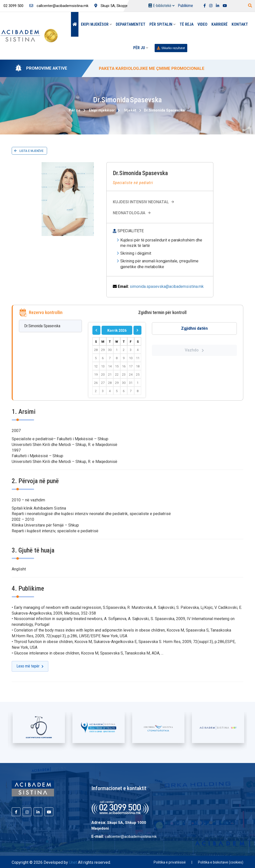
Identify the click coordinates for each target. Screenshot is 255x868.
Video (202, 24)
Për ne (75, 110)
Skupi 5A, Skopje (111, 6)
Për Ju (141, 48)
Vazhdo (194, 350)
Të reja (187, 24)
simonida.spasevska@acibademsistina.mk (167, 286)
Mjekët (130, 110)
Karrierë (220, 24)
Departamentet (131, 24)
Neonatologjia (132, 213)
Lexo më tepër (30, 666)
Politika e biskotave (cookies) (221, 862)
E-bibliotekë (161, 6)
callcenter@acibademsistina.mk (59, 6)
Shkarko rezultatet (171, 48)
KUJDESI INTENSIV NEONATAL (144, 202)
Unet (73, 862)
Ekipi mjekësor (96, 24)
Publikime (185, 6)
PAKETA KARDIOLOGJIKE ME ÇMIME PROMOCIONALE (152, 68)
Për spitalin (162, 24)
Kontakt (240, 24)
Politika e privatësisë (170, 862)
